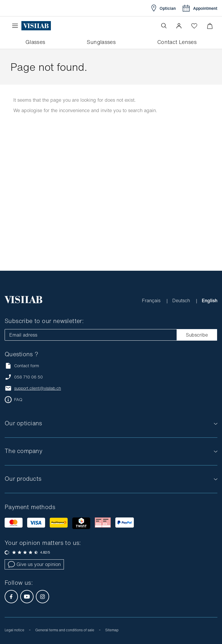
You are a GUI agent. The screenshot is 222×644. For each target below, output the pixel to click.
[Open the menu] (16, 26)
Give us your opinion (34, 564)
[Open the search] (164, 26)
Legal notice (14, 630)
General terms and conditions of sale (65, 630)
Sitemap (112, 630)
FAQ (18, 400)
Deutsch (182, 300)
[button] (179, 26)
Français (152, 300)
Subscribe (197, 335)
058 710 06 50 (28, 377)
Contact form (22, 366)
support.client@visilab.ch (38, 388)
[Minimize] (210, 26)
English (210, 300)
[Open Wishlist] (194, 26)
